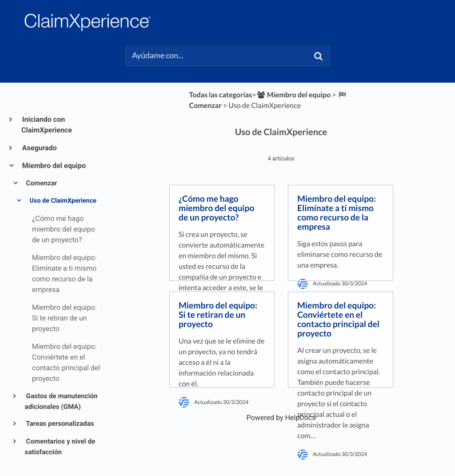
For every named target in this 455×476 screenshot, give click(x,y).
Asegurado (39, 148)
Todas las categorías (220, 95)
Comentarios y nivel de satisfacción (60, 447)
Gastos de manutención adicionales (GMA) (61, 401)
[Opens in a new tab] (281, 418)
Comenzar (41, 183)
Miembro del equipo (54, 166)
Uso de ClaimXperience (62, 201)
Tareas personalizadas (60, 424)
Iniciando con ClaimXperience (47, 125)
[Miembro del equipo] (293, 95)
